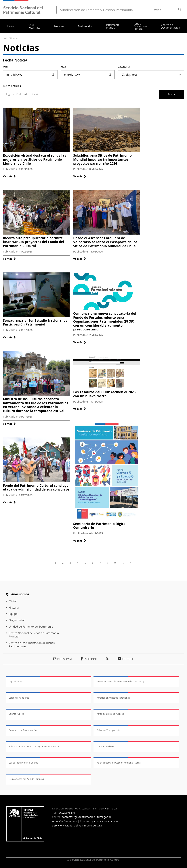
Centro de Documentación (170, 26)
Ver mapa (111, 808)
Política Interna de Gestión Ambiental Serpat (119, 763)
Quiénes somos (18, 594)
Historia (14, 608)
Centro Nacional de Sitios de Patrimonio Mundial (34, 635)
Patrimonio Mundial (113, 26)
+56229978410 (66, 813)
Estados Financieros (19, 698)
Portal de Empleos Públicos (110, 714)
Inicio (10, 26)
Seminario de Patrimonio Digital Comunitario (100, 526)
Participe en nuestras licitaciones (113, 698)
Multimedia (85, 26)
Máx (63, 67)
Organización (17, 620)
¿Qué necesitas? (34, 26)
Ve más (9, 176)
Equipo (13, 614)
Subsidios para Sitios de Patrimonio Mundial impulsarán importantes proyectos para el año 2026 (102, 159)
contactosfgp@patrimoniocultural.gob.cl (86, 817)
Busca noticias (12, 86)
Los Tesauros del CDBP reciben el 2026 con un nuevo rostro (104, 394)
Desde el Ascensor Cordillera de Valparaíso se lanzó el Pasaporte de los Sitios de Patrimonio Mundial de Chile (105, 242)
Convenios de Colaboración (23, 730)
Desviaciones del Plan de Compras (26, 779)
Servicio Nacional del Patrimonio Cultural (77, 825)
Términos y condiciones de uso (99, 821)
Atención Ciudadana (65, 821)
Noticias (59, 26)
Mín (5, 67)
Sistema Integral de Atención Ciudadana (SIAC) (120, 681)
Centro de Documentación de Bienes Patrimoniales (32, 645)
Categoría (124, 67)
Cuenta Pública (16, 714)
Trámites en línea (105, 746)
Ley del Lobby (16, 681)
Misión (13, 601)
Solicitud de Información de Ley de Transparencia (34, 746)
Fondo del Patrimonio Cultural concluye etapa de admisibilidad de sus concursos (36, 487)
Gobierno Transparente (108, 730)
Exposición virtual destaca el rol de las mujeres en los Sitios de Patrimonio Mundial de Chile (35, 159)
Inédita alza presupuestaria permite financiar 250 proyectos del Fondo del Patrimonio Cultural (34, 242)
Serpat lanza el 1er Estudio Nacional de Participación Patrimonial (35, 322)
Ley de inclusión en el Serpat (23, 763)
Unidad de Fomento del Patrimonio (31, 627)
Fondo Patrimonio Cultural (140, 26)
